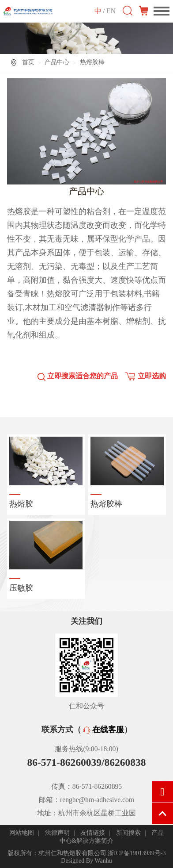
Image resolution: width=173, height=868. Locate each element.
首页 (28, 62)
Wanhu (103, 861)
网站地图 (22, 833)
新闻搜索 (128, 833)
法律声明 (57, 833)
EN (111, 11)
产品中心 (57, 62)
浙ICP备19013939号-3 (137, 853)
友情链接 (93, 833)
